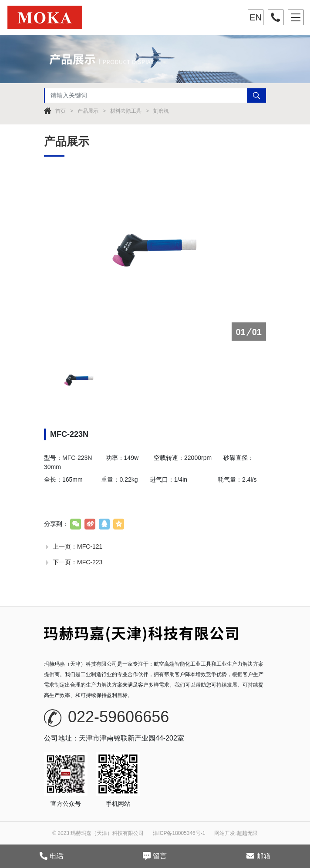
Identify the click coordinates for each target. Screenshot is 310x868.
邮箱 (258, 856)
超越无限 (247, 833)
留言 (155, 856)
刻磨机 (161, 111)
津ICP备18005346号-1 (179, 833)
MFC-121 (90, 546)
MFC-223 (90, 562)
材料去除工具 (126, 111)
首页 (61, 111)
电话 (52, 856)
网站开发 (225, 833)
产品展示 (88, 111)
